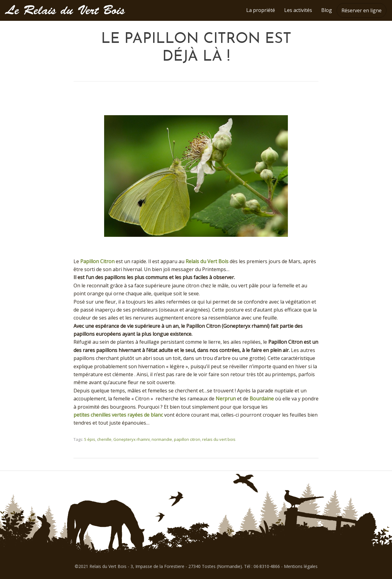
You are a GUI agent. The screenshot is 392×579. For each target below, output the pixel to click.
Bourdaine (262, 399)
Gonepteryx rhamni (132, 439)
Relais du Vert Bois (207, 261)
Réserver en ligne (362, 10)
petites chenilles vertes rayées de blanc (118, 415)
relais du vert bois (219, 439)
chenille (104, 439)
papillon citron (187, 439)
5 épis (90, 439)
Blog (327, 10)
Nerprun (226, 399)
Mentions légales (301, 566)
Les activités (298, 10)
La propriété (261, 10)
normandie (162, 439)
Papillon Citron (97, 261)
